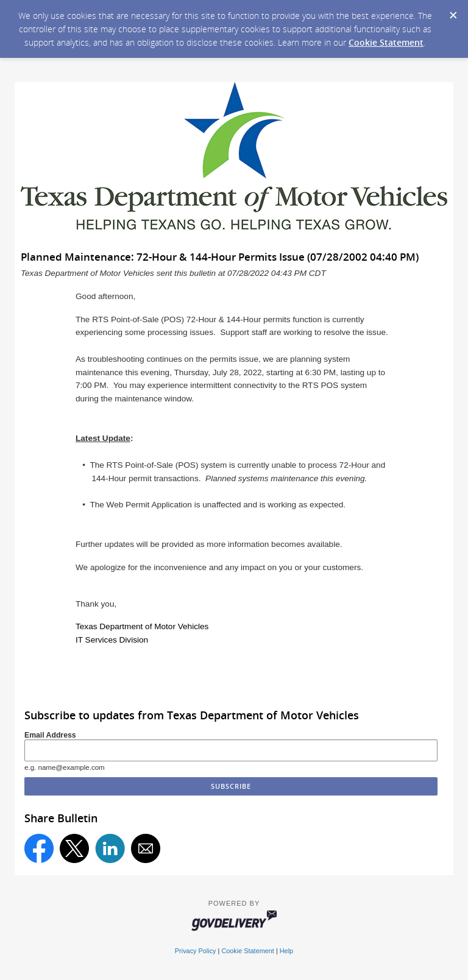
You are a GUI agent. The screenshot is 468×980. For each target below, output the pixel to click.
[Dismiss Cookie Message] (453, 12)
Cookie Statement (386, 42)
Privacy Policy (196, 951)
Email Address (50, 735)
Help (286, 951)
